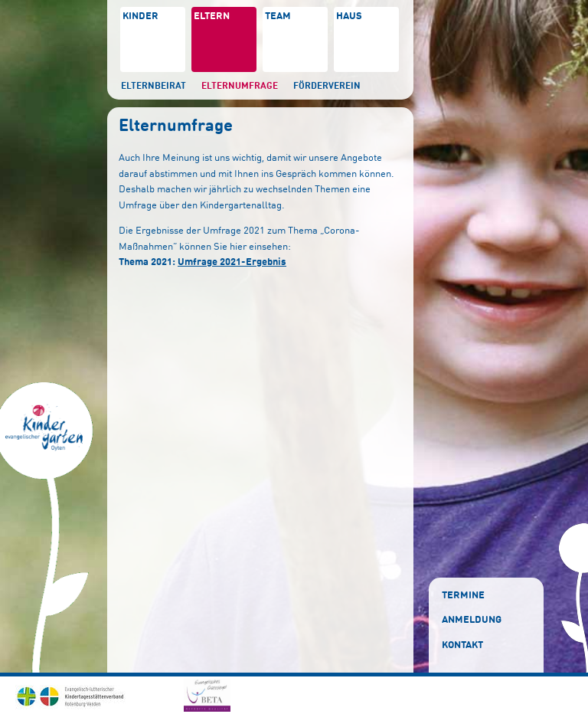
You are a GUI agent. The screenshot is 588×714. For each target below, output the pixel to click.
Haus (349, 16)
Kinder (140, 16)
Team (278, 16)
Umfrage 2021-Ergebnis (232, 262)
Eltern (212, 16)
